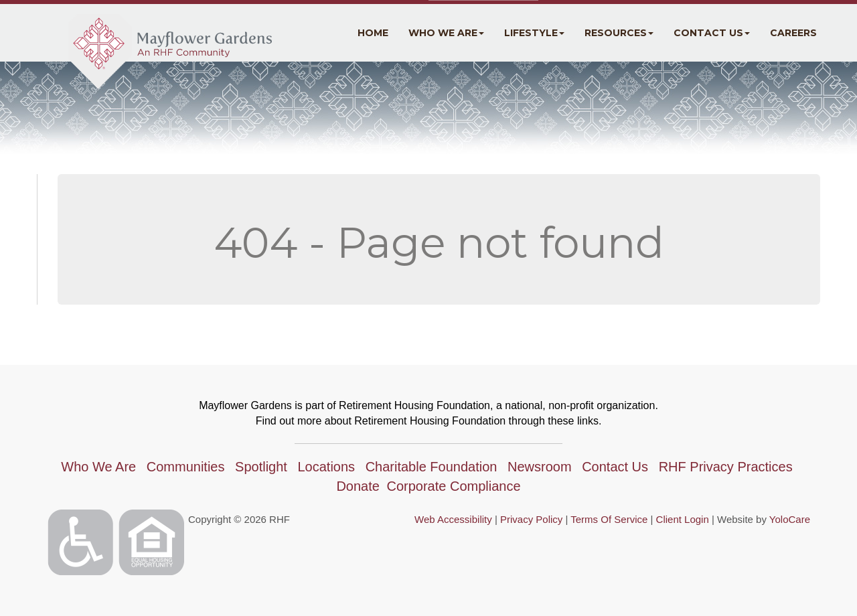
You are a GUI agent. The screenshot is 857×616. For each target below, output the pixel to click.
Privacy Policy (531, 519)
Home (373, 33)
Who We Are (446, 33)
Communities (186, 467)
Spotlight (261, 467)
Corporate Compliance (453, 486)
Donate (358, 486)
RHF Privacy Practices (726, 467)
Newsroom (540, 467)
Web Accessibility (453, 519)
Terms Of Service (609, 519)
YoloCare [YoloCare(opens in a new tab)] (790, 519)
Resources (619, 33)
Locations (326, 467)
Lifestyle (534, 33)
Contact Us (712, 33)
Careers (793, 33)
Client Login (683, 519)
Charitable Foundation (432, 467)
